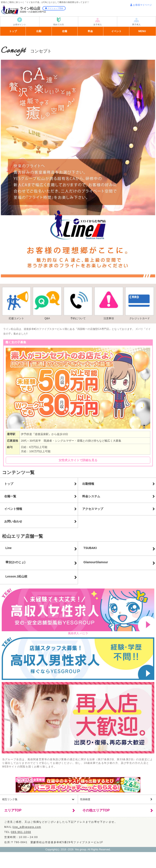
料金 (90, 31)
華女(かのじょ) (15, 562)
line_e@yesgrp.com (27, 827)
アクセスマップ (93, 509)
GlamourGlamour (96, 562)
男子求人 (136, 25)
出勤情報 (88, 484)
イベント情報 (13, 509)
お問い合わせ (13, 521)
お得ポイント (20, 25)
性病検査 (85, 799)
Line (9, 548)
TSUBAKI (90, 548)
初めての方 (59, 25)
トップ (13, 31)
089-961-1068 (21, 832)
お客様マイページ (141, 5)
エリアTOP (13, 810)
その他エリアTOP (96, 810)
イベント (116, 31)
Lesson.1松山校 (17, 576)
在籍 (65, 31)
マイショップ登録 (54, 8)
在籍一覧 (10, 496)
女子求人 (98, 25)
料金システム (91, 496)
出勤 (39, 31)
